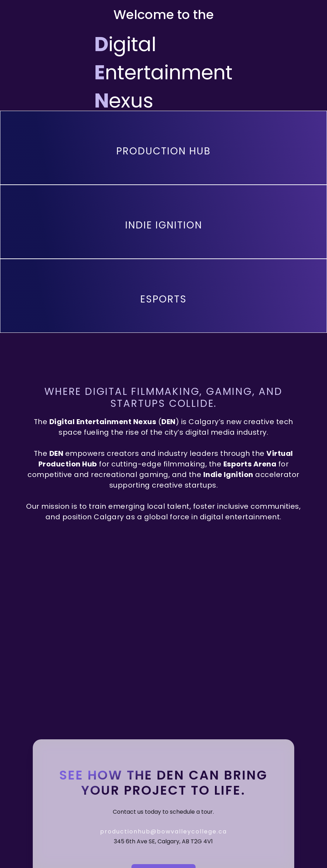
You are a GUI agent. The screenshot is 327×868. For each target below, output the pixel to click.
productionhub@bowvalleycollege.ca (163, 832)
